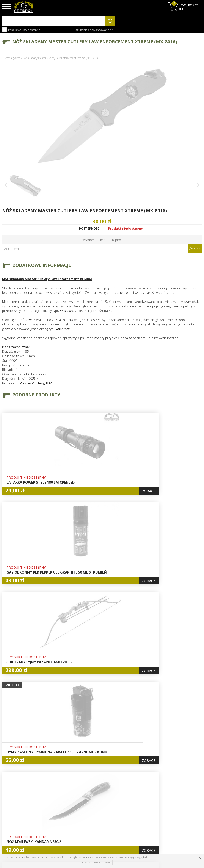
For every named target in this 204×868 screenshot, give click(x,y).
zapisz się (188, 819)
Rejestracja (95, 812)
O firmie (59, 802)
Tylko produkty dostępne (21, 30)
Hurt (90, 802)
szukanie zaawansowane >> (94, 30)
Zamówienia (96, 817)
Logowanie (95, 807)
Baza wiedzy (62, 807)
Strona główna (12, 58)
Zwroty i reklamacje (67, 827)
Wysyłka (59, 817)
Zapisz (195, 248)
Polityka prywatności (102, 822)
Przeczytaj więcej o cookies (96, 862)
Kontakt (59, 832)
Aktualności (61, 812)
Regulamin (61, 822)
